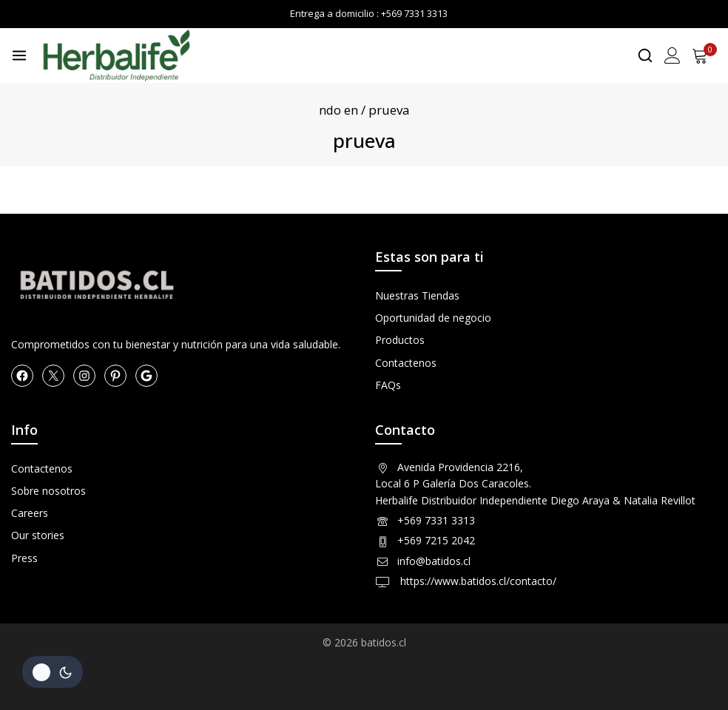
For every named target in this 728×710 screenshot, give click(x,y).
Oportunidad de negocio (433, 318)
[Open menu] (19, 55)
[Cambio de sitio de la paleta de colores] (53, 672)
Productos (400, 340)
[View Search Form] (645, 55)
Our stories (38, 535)
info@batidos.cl (434, 561)
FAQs (388, 385)
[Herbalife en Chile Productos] (116, 55)
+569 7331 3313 (436, 520)
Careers (30, 513)
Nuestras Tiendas (417, 295)
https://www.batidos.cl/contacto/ (477, 581)
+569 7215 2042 (436, 540)
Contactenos (406, 363)
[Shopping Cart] (704, 55)
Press (24, 558)
